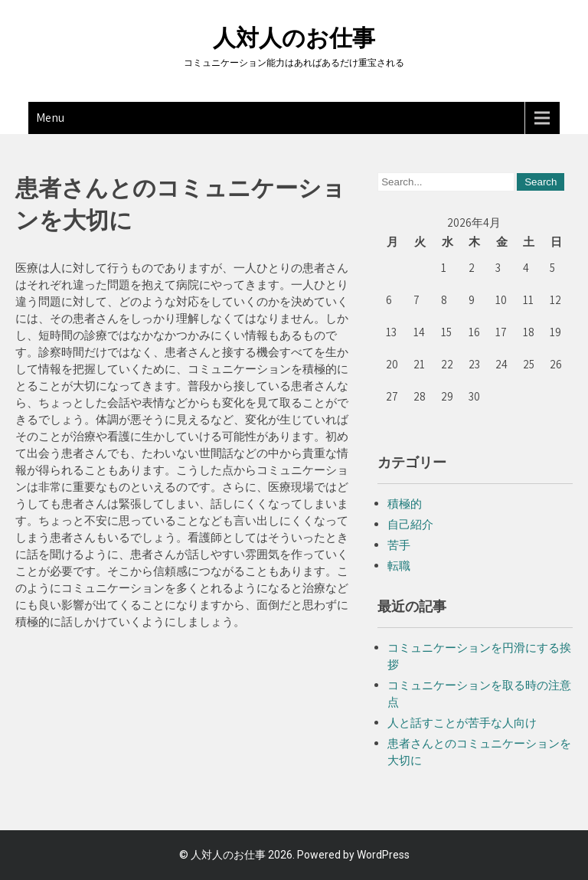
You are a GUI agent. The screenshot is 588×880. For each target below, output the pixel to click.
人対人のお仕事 (294, 38)
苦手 (399, 545)
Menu (50, 118)
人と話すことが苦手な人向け (462, 723)
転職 (399, 566)
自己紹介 (410, 524)
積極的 (405, 504)
